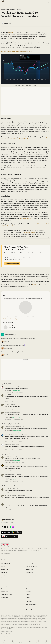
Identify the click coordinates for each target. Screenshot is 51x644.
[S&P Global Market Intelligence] (6, 545)
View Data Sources (6, 553)
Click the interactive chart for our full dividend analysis (17, 51)
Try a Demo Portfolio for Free (12, 264)
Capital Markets (11, 9)
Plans (27, 586)
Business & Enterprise (31, 610)
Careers (28, 597)
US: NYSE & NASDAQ (6, 564)
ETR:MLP (10, 33)
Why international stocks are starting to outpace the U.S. (19, 339)
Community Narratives (6, 594)
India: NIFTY (4, 572)
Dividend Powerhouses (31, 567)
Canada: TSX (4, 575)
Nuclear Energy (30, 572)
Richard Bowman (8, 348)
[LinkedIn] (2, 527)
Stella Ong (7, 342)
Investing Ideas (5, 592)
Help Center (29, 601)
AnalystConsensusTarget (10, 465)
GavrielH (6, 412)
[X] (5, 527)
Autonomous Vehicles (31, 575)
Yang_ (6, 395)
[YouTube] (8, 527)
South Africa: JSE (5, 578)
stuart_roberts (8, 387)
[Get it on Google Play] (17, 532)
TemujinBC (7, 489)
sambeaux (7, 504)
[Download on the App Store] (6, 532)
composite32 (7, 435)
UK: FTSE (3, 567)
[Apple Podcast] (13, 527)
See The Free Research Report (11, 319)
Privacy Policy (4, 636)
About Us (28, 589)
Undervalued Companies (32, 564)
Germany (3, 9)
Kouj (6, 404)
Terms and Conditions (6, 634)
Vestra (6, 444)
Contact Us (29, 594)
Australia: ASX (5, 569)
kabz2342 (7, 457)
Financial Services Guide (7, 632)
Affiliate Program (30, 607)
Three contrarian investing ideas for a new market (17, 352)
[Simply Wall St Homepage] (3, 1)
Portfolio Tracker (5, 586)
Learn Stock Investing (31, 604)
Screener (3, 589)
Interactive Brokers (30, 232)
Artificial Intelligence (31, 578)
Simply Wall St (8, 23)
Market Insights (5, 597)
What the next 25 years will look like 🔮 (13, 345)
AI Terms (3, 638)
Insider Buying (29, 569)
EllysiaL (6, 427)
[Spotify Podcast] (10, 527)
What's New (4, 600)
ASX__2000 (7, 495)
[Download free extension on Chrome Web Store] (9, 536)
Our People (29, 592)
